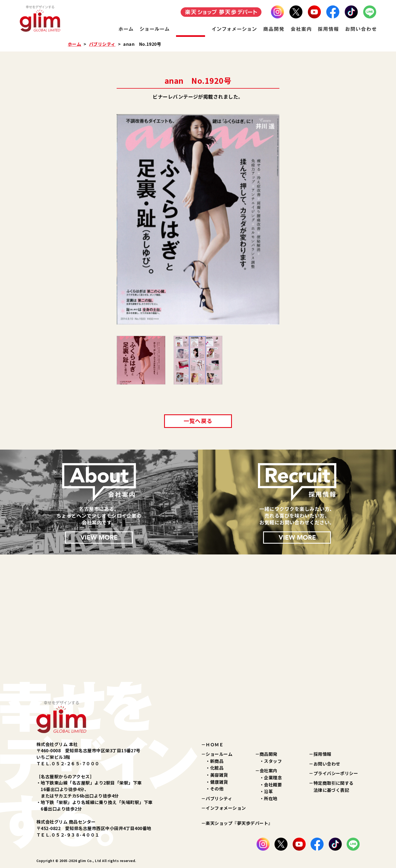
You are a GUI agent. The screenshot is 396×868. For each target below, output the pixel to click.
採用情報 (322, 754)
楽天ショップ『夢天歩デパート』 (239, 823)
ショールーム (219, 754)
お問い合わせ (327, 764)
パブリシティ (102, 44)
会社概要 (273, 785)
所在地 (271, 798)
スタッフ (273, 761)
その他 (217, 789)
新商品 (217, 761)
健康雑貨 (219, 782)
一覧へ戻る (198, 421)
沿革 (268, 791)
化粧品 (217, 768)
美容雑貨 (219, 775)
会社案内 (269, 770)
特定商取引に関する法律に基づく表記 (334, 786)
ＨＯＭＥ (215, 744)
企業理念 (273, 777)
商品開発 (269, 754)
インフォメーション (226, 808)
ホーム (74, 44)
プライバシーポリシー (336, 773)
